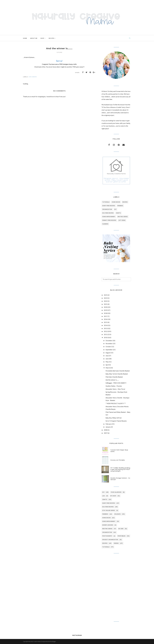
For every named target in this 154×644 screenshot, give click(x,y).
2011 (106, 334)
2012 (106, 331)
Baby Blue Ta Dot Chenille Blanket (117, 374)
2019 (106, 310)
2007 (106, 433)
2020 (106, 307)
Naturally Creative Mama (35, 641)
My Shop (113, 496)
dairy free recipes (109, 206)
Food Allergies (116, 492)
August (108, 353)
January (108, 427)
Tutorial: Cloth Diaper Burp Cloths (119, 451)
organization (107, 209)
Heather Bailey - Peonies (114, 386)
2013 (106, 328)
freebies (120, 206)
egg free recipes (108, 213)
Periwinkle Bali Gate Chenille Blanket (118, 371)
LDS (104, 496)
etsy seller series (109, 510)
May (107, 362)
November (109, 343)
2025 (106, 295)
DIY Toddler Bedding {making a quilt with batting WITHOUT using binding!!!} (120, 469)
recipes (125, 202)
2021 (106, 304)
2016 (106, 319)
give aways (33, 77)
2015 (106, 322)
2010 (106, 337)
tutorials (106, 202)
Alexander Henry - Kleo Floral (115, 389)
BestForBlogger (52, 641)
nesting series (123, 217)
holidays (118, 514)
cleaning (105, 224)
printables (122, 536)
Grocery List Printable (118, 460)
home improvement (109, 217)
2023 (106, 298)
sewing (116, 543)
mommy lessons (108, 525)
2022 (106, 301)
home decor (116, 202)
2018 (106, 313)
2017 (106, 316)
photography (107, 536)
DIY (115, 209)
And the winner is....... (112, 380)
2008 (106, 430)
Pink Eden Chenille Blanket (114, 377)
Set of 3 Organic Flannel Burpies (116, 421)
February (109, 424)
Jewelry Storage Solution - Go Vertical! (120, 479)
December (109, 341)
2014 (106, 325)
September (109, 350)
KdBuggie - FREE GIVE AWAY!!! (116, 383)
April (107, 365)
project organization (110, 540)
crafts (118, 213)
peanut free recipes (109, 220)
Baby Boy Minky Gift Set (114, 418)
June (107, 359)
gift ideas (122, 220)
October (108, 347)
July (107, 356)
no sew (121, 529)
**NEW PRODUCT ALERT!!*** (116, 403)
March (108, 368)
